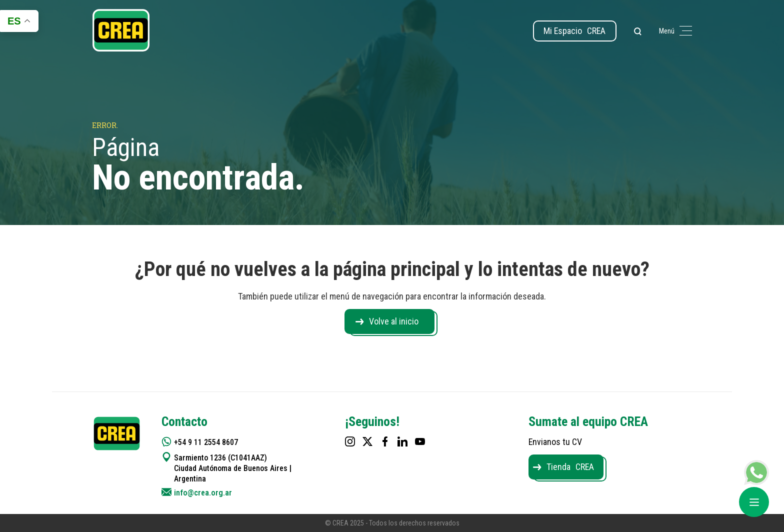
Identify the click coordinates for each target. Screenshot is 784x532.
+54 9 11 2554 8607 (206, 442)
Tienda (570, 467)
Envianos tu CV (555, 442)
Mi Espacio (574, 31)
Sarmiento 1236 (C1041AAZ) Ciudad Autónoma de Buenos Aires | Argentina (233, 468)
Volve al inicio (394, 321)
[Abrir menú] (754, 502)
